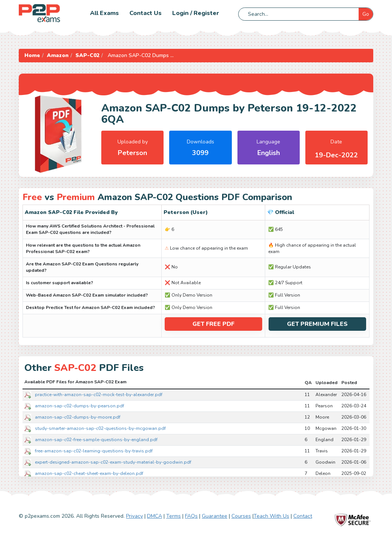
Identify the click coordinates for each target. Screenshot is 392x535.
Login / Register (196, 13)
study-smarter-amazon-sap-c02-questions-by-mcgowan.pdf (100, 428)
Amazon (58, 55)
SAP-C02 (87, 55)
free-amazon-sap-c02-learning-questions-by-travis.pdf (94, 451)
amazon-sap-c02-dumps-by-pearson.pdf (80, 406)
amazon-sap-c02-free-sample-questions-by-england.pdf (96, 440)
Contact (303, 516)
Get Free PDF (213, 324)
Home (32, 55)
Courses (241, 516)
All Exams (104, 13)
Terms (173, 516)
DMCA (155, 516)
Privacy (134, 516)
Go (366, 14)
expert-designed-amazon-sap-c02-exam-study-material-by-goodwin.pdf (113, 462)
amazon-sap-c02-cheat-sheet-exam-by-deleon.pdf (89, 473)
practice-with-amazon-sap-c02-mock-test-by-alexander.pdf (99, 395)
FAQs (191, 516)
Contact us (146, 13)
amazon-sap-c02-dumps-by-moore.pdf (78, 417)
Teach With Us (271, 516)
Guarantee (215, 516)
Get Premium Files (317, 324)
